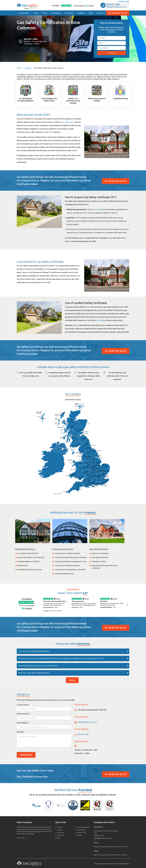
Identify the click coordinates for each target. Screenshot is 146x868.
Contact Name (23, 705)
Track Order (69, 13)
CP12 (51, 132)
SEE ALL (72, 680)
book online (96, 209)
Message (21, 732)
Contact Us (101, 13)
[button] (24, 13)
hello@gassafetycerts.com (116, 7)
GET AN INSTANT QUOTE (118, 13)
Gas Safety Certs (68, 122)
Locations (81, 13)
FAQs (91, 13)
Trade (36, 13)
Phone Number (24, 714)
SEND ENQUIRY (26, 755)
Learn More (21, 838)
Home (19, 68)
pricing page (101, 320)
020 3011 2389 (113, 5)
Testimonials (56, 13)
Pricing (44, 13)
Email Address (23, 723)
